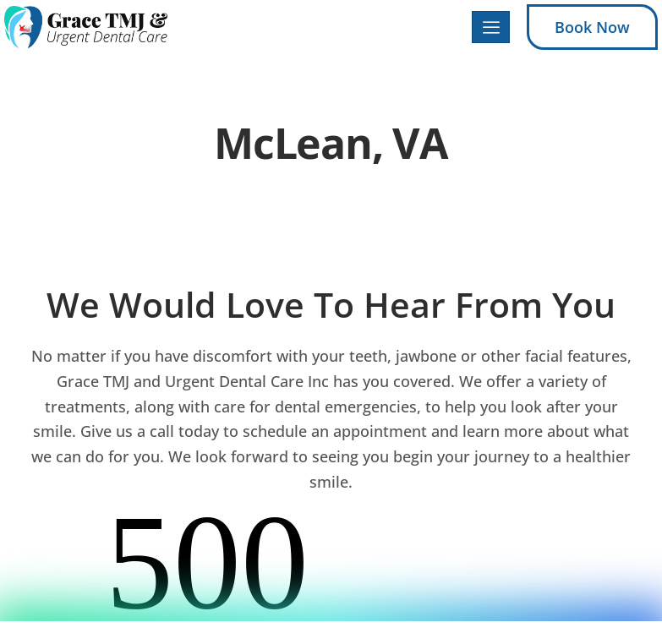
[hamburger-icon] (491, 27)
